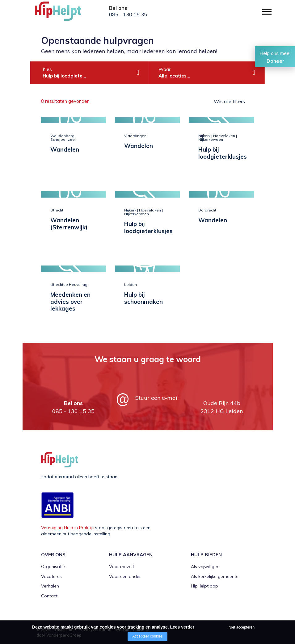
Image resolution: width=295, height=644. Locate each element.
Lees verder (182, 627)
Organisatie (53, 567)
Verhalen (50, 586)
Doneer (276, 61)
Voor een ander (125, 576)
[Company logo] (66, 14)
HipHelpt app (204, 586)
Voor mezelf (122, 567)
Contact (49, 596)
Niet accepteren (242, 627)
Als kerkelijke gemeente (215, 576)
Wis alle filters (229, 101)
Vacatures (51, 576)
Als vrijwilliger (205, 567)
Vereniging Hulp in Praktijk (67, 528)
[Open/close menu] (267, 12)
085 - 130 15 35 (128, 15)
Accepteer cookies (147, 636)
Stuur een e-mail (157, 398)
